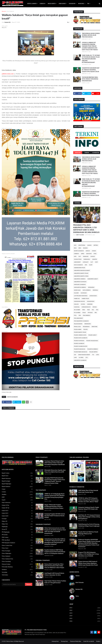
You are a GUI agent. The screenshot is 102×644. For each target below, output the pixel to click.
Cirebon (76, 254)
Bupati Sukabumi (79, 251)
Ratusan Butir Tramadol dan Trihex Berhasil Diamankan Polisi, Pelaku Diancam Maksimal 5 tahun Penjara (54, 566)
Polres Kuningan (79, 341)
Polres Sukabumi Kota (81, 346)
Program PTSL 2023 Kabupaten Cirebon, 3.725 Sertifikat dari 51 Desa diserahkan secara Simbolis (86, 229)
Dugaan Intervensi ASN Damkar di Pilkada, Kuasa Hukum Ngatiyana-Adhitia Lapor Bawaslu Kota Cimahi (88, 563)
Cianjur (17, 489)
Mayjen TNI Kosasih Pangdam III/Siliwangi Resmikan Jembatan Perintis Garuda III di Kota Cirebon (54, 506)
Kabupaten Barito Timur (81, 273)
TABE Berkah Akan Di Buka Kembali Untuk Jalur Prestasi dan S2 (91, 35)
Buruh (88, 251)
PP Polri (90, 313)
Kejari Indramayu (17, 503)
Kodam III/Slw (17, 505)
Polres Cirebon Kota (80, 335)
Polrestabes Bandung (81, 352)
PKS (93, 310)
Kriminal (95, 290)
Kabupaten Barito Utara (81, 276)
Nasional (77, 307)
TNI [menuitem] (88, 4)
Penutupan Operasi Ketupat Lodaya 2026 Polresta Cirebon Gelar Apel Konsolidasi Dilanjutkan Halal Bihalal (55, 463)
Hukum (93, 256)
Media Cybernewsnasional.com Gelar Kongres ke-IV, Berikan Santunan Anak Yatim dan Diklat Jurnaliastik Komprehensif (55, 531)
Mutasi (83, 304)
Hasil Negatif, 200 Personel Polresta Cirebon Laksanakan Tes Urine (54, 574)
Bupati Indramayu (17, 479)
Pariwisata (88, 324)
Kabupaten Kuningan (80, 282)
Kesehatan (91, 287)
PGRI (88, 310)
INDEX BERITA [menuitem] (52, 4)
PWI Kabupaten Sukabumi (81, 321)
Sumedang (17, 572)
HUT (80, 256)
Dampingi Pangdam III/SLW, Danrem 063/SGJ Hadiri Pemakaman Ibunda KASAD (55, 516)
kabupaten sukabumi (80, 360)
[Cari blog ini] (14, 584)
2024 (85, 616)
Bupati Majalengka (17, 484)
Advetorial (82, 245)
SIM (75, 355)
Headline (86, 256)
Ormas (95, 307)
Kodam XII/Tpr (17, 508)
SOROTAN (78, 153)
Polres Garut (92, 335)
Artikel (96, 245)
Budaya (85, 248)
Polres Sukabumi (79, 343)
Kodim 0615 (17, 513)
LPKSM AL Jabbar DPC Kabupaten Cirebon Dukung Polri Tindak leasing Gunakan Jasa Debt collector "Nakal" (90, 46)
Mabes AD (77, 299)
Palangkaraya (78, 324)
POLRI (84, 313)
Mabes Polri (85, 299)
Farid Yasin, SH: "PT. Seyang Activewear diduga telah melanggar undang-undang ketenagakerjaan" (91, 59)
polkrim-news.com (8, 74)
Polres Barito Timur (80, 332)
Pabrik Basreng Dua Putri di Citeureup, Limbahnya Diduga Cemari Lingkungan (89, 525)
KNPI (96, 262)
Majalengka (91, 301)
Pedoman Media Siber (76, 641)
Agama (89, 245)
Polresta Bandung (80, 349)
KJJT (92, 262)
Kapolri (17, 500)
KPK (86, 265)
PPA (96, 313)
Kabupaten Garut (93, 279)
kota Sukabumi (10, 11)
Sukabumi (17, 570)
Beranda (4, 11)
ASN (75, 245)
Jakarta (95, 259)
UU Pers (81, 357)
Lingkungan (93, 296)
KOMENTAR (96, 153)
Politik (86, 329)
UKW (97, 355)
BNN (75, 248)
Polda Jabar (78, 329)
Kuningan (84, 293)
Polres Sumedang (17, 562)
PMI (97, 310)
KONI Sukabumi (78, 265)
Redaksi (98, 641)
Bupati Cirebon (17, 473)
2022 (85, 610)
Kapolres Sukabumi (80, 284)
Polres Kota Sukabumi (81, 338)
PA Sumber (77, 310)
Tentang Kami (64, 641)
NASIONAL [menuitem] (81, 4)
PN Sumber (77, 313)
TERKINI (87, 153)
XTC (87, 357)
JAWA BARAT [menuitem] (62, 4)
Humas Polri (78, 259)
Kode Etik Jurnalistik (89, 641)
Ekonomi (89, 254)
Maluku (76, 304)
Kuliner (76, 293)
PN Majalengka (17, 532)
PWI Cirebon (87, 315)
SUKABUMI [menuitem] (72, 4)
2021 (85, 608)
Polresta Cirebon (93, 349)
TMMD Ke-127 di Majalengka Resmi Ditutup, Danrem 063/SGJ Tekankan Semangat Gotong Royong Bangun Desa (54, 496)
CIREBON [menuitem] (42, 4)
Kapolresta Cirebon (80, 287)
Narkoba (90, 304)
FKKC (95, 254)
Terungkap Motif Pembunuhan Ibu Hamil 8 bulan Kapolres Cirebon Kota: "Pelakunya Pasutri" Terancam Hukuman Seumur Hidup (55, 480)
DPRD (83, 254)
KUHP (91, 265)
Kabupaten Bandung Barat (82, 270)
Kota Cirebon (87, 290)
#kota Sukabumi (12, 397)
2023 (85, 613)
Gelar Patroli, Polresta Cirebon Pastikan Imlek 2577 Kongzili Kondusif (55, 582)
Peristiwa (94, 327)
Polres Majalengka (92, 341)
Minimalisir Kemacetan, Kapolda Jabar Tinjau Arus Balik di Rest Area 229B (55, 471)
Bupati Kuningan (17, 481)
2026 (85, 621)
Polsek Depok (93, 352)
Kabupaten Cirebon (80, 279)
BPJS (80, 248)
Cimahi (94, 251)
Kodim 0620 (77, 290)
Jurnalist (86, 262)
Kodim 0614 (17, 511)
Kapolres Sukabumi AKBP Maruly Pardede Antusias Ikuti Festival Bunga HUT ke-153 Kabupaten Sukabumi (55, 552)
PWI (80, 315)
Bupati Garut (17, 476)
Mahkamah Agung (79, 301)
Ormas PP (17, 529)
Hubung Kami (55, 641)
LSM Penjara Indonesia (81, 296)
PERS (84, 310)
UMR (75, 357)
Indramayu (87, 259)
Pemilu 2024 (77, 327)
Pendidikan (86, 327)
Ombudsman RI (86, 307)
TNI (93, 355)
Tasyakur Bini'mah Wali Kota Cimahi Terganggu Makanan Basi (90, 79)
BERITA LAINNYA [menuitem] (32, 4)
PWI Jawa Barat (78, 318)
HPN (75, 256)
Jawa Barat (77, 262)
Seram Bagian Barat (84, 355)
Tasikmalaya (17, 575)
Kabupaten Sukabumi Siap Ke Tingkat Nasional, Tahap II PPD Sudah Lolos (91, 70)
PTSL (75, 315)
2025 (85, 619)
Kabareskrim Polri (80, 268)
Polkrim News (10, 641)
